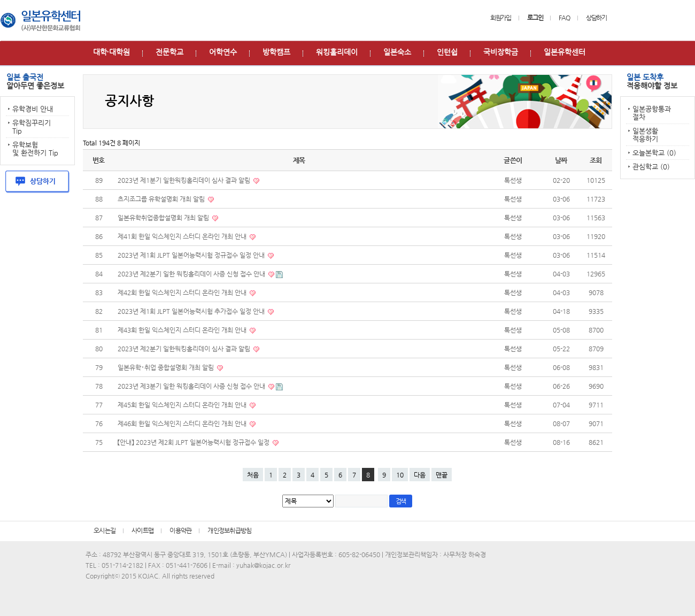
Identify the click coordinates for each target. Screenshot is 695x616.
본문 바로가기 (0, 0)
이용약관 (180, 530)
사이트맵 (142, 530)
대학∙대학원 (111, 52)
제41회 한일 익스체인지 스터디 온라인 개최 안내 (183, 236)
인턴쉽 (447, 52)
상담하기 (596, 18)
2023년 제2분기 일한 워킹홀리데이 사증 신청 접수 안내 (192, 274)
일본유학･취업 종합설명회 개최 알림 (167, 367)
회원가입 (501, 18)
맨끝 (442, 475)
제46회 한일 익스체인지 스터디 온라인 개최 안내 (183, 423)
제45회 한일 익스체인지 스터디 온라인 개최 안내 (183, 405)
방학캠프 (276, 52)
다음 (420, 475)
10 (400, 475)
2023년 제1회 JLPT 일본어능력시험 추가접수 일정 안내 (192, 311)
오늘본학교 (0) (654, 153)
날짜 (561, 160)
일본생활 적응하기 (645, 135)
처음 (253, 475)
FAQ (564, 18)
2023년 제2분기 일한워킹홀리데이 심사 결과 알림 (185, 349)
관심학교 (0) (651, 167)
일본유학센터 (565, 52)
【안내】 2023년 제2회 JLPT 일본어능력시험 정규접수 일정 (194, 442)
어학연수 (223, 52)
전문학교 (169, 52)
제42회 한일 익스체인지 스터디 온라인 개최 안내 (183, 292)
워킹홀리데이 (337, 52)
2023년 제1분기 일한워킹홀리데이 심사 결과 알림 (185, 180)
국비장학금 (501, 52)
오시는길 (105, 530)
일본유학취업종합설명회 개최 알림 (164, 218)
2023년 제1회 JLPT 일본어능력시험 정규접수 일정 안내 (192, 255)
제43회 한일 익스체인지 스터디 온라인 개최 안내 (183, 330)
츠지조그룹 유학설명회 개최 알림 (162, 199)
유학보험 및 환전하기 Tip (35, 149)
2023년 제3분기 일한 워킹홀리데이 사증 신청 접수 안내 (192, 386)
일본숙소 (397, 52)
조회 (596, 160)
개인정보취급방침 (229, 530)
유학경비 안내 (33, 109)
